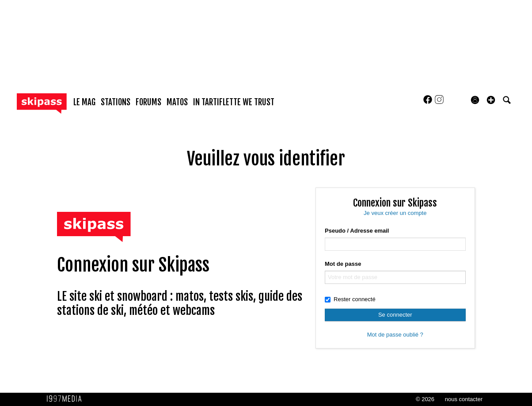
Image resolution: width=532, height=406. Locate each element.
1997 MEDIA (67, 399)
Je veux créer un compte (395, 213)
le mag (84, 102)
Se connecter (395, 315)
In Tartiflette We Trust (234, 102)
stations (116, 102)
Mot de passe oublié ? (395, 335)
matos (177, 102)
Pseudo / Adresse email (357, 231)
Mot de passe (343, 264)
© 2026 (425, 399)
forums (148, 102)
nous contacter (464, 399)
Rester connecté (350, 299)
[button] (491, 100)
